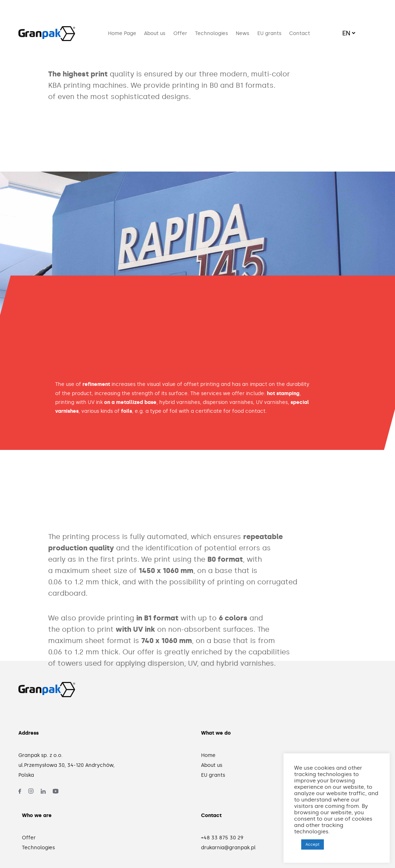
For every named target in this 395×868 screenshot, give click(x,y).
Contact (300, 33)
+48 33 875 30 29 (222, 838)
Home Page (122, 33)
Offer (180, 33)
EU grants (269, 33)
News (242, 33)
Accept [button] (313, 844)
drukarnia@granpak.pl (228, 848)
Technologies (211, 33)
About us (155, 33)
